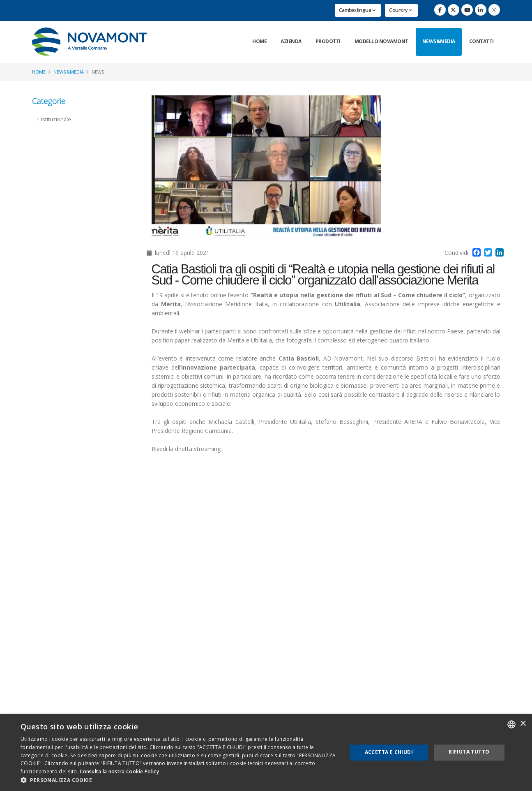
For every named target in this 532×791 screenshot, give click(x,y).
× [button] (523, 724)
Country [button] (401, 10)
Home (259, 41)
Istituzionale (56, 119)
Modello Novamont (381, 41)
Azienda (291, 41)
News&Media (439, 41)
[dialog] (266, 753)
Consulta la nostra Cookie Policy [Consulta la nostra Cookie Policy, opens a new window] (119, 771)
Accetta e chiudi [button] (389, 752)
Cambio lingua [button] (357, 10)
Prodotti (328, 41)
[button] (179, 780)
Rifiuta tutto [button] (469, 752)
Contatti (481, 41)
